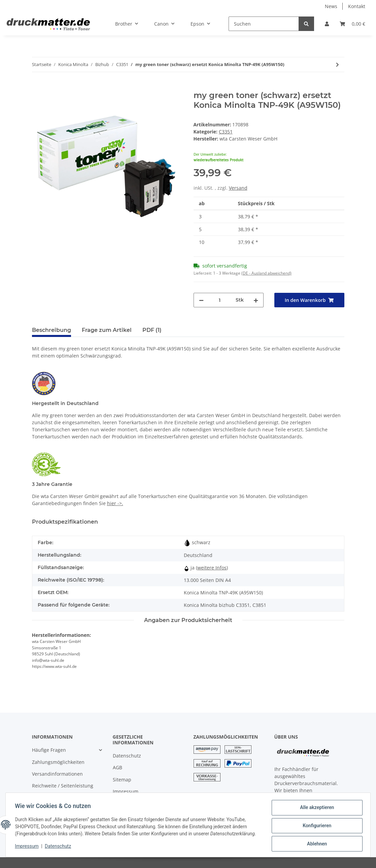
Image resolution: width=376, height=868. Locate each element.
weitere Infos (212, 568)
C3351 (226, 132)
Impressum (126, 791)
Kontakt (357, 6)
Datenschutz (127, 756)
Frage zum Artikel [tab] (107, 330)
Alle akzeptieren (315, 809)
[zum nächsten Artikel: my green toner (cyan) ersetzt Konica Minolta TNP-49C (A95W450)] (337, 65)
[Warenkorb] (352, 24)
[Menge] (220, 300)
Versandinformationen (57, 774)
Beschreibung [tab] (52, 330)
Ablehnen (315, 844)
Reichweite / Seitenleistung (63, 786)
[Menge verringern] (201, 300)
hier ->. (115, 503)
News (331, 6)
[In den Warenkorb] (37, 87)
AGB (117, 767)
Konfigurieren (315, 827)
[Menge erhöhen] (256, 300)
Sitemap (122, 780)
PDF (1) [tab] (152, 330)
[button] (327, 24)
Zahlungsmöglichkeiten (58, 762)
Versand (238, 188)
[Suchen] (264, 24)
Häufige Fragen (49, 750)
